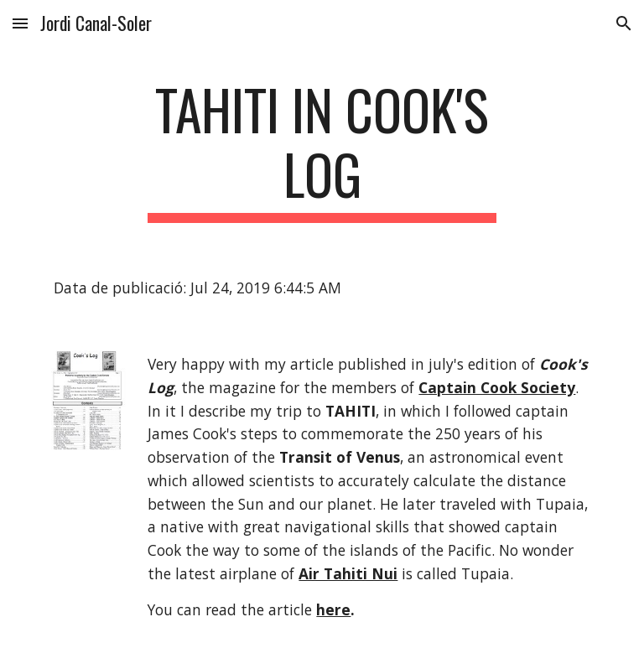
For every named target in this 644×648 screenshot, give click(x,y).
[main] (322, 150)
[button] (20, 23)
